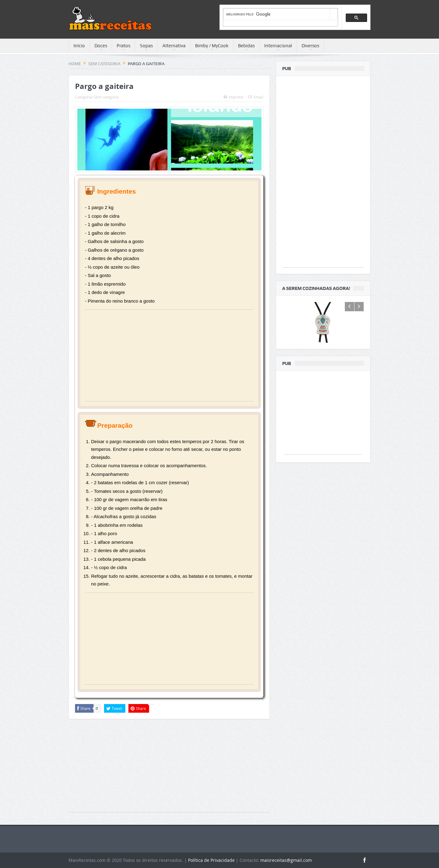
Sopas (146, 46)
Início (79, 46)
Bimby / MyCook (212, 46)
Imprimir (234, 97)
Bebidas (246, 46)
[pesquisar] (277, 14)
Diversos (310, 46)
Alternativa (174, 46)
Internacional (278, 46)
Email (256, 97)
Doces (101, 46)
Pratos (123, 46)
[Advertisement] (169, 358)
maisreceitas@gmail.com (286, 860)
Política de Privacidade (211, 860)
